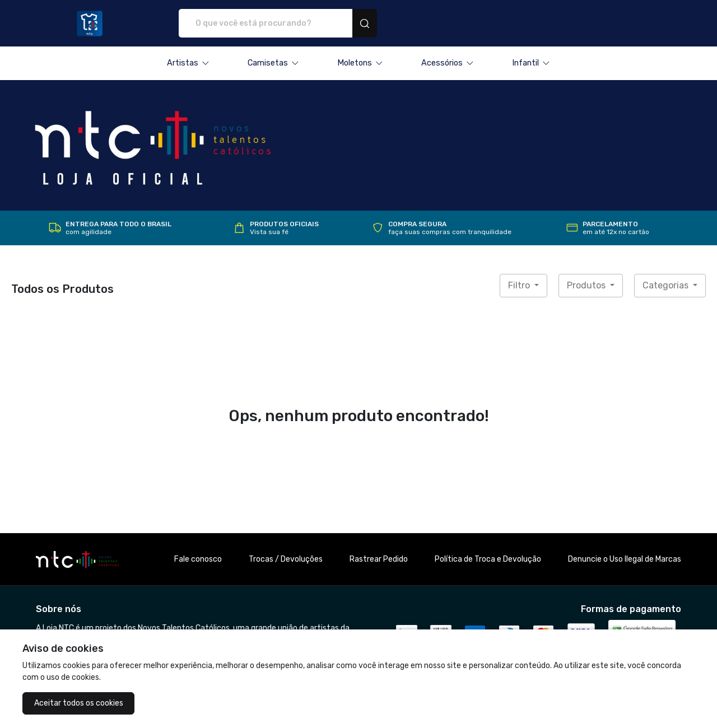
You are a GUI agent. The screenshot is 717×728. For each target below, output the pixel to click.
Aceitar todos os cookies (79, 703)
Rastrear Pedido (379, 559)
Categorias (667, 285)
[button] (188, 63)
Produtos (587, 285)
